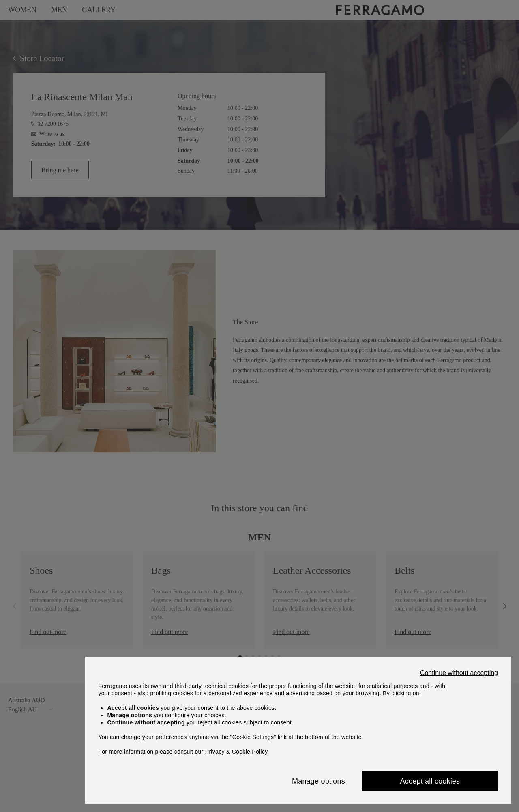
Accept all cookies (430, 781)
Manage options (318, 781)
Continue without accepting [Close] (459, 673)
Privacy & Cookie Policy (236, 752)
